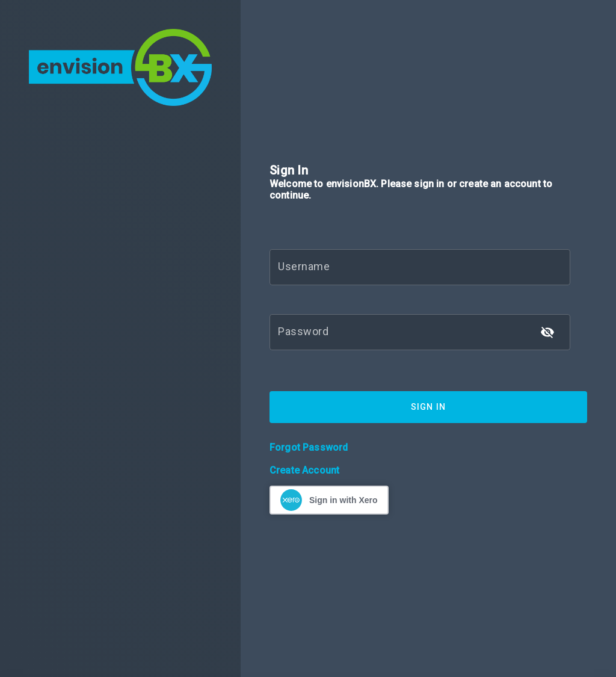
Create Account (304, 470)
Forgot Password (309, 447)
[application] (613, 674)
